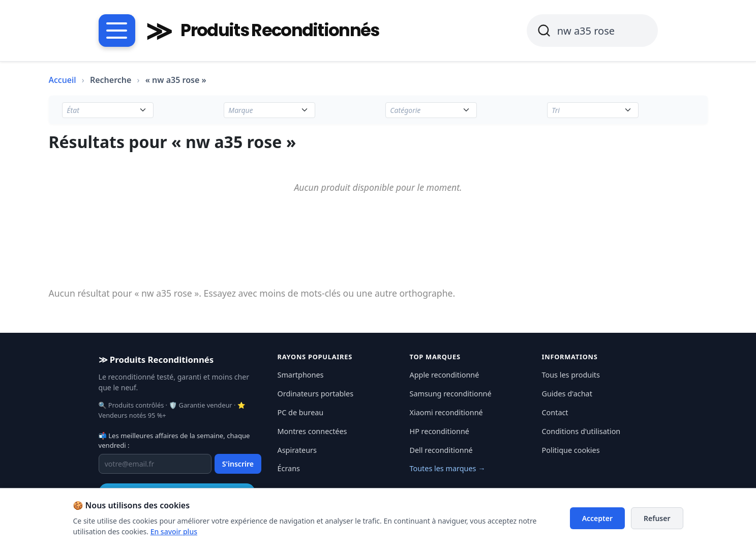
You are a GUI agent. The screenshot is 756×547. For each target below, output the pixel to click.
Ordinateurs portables (316, 394)
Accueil (63, 80)
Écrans (289, 468)
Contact (555, 412)
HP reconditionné (440, 431)
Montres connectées (312, 431)
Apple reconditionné (445, 375)
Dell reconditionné (441, 450)
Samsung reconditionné (451, 394)
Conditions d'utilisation (581, 431)
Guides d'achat (567, 394)
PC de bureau (301, 412)
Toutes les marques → (448, 468)
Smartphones (301, 375)
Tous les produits (571, 375)
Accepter (597, 518)
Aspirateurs (297, 450)
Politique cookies (571, 450)
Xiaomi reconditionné (446, 412)
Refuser (657, 518)
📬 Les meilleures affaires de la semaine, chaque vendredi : (174, 441)
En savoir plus (174, 531)
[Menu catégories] (117, 31)
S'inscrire (238, 464)
